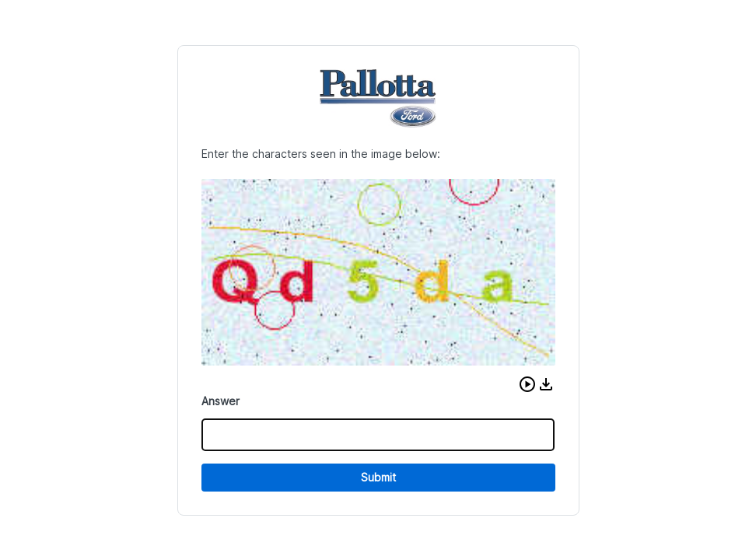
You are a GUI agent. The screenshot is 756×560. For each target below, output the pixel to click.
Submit (378, 477)
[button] (527, 384)
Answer (220, 401)
